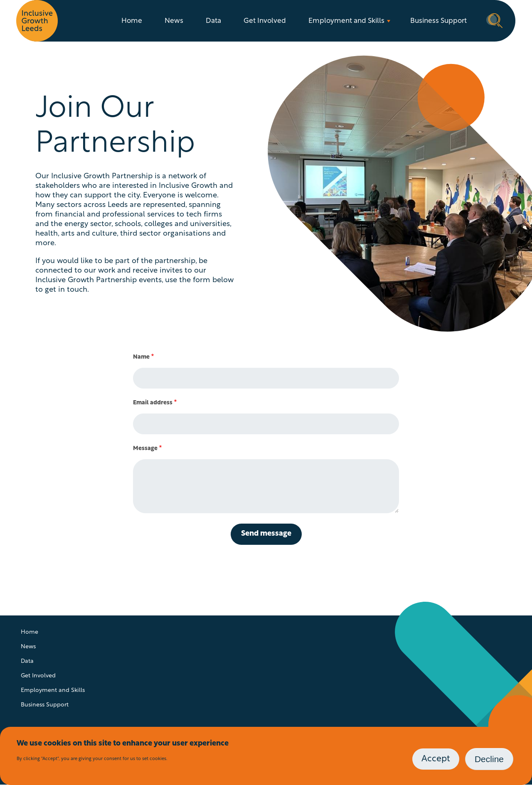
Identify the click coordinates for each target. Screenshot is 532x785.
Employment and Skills (346, 21)
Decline (489, 759)
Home (132, 21)
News (174, 21)
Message (145, 449)
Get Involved (265, 21)
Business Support (438, 21)
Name (141, 357)
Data (213, 21)
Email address (153, 403)
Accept (436, 759)
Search (495, 20)
